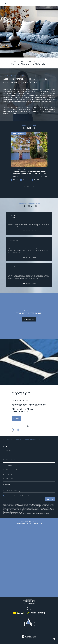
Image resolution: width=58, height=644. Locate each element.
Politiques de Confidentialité (24, 514)
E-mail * (8, 475)
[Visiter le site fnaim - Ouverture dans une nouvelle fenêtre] (14, 613)
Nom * (7, 447)
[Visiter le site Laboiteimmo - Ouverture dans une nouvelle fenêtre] (29, 639)
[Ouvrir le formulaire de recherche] (6, 3)
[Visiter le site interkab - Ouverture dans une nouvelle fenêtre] (23, 613)
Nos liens (34, 633)
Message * (9, 484)
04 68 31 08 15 (20, 400)
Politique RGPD (38, 633)
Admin (31, 633)
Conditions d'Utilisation (36, 514)
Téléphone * (10, 466)
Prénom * (8, 456)
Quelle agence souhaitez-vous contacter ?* (22, 439)
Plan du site (22, 633)
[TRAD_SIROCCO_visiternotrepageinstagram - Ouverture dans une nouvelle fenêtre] (18, 430)
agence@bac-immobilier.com (29, 405)
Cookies (42, 633)
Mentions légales (27, 633)
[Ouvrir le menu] (52, 3)
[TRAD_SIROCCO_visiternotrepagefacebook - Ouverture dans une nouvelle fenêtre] (13, 430)
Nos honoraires (17, 633)
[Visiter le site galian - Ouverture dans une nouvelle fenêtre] (38, 613)
